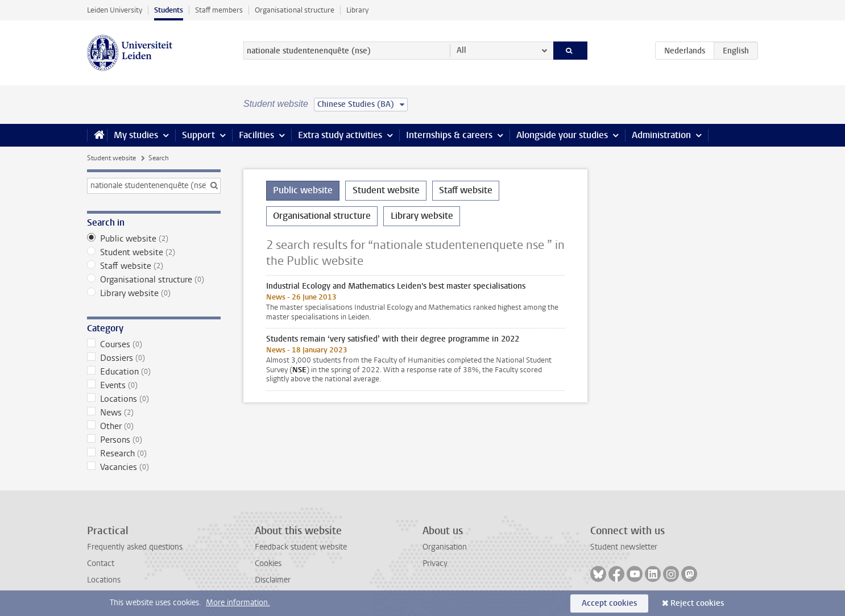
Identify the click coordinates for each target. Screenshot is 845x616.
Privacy (435, 563)
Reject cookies (697, 603)
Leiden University (115, 10)
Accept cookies (609, 603)
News (154, 413)
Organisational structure (295, 10)
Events (154, 385)
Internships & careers (449, 135)
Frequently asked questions (135, 547)
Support (198, 135)
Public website (154, 239)
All (461, 50)
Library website (154, 293)
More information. (238, 603)
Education (154, 372)
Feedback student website (301, 547)
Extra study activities (340, 135)
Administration (661, 135)
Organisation (445, 547)
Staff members (219, 10)
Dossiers (154, 358)
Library (357, 10)
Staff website (154, 266)
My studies (136, 135)
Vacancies (154, 467)
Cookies (268, 563)
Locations (154, 399)
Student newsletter (624, 547)
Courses (154, 344)
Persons (154, 440)
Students (169, 10)
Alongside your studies (562, 135)
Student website (111, 158)
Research (154, 453)
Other (154, 426)
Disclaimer (273, 580)
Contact (101, 563)
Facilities (256, 135)
